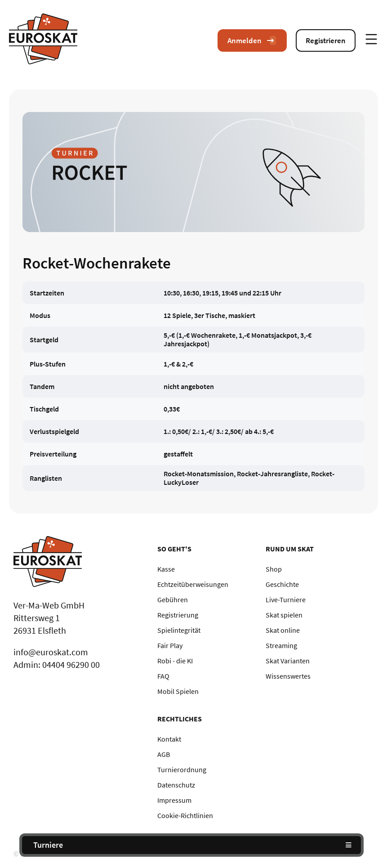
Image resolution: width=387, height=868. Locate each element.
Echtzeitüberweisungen (193, 584)
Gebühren (173, 600)
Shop (274, 569)
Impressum (174, 800)
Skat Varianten (288, 661)
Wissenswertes (288, 676)
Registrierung (178, 615)
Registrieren (326, 40)
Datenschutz (176, 785)
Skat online (283, 630)
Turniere (48, 845)
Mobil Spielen (178, 691)
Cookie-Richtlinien (185, 815)
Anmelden (252, 40)
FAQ (163, 676)
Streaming (281, 645)
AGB (164, 754)
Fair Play (170, 645)
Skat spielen (284, 615)
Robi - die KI (175, 661)
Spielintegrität (179, 630)
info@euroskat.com (51, 652)
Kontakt (169, 739)
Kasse (166, 569)
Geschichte (282, 584)
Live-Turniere (286, 600)
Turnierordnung (182, 770)
